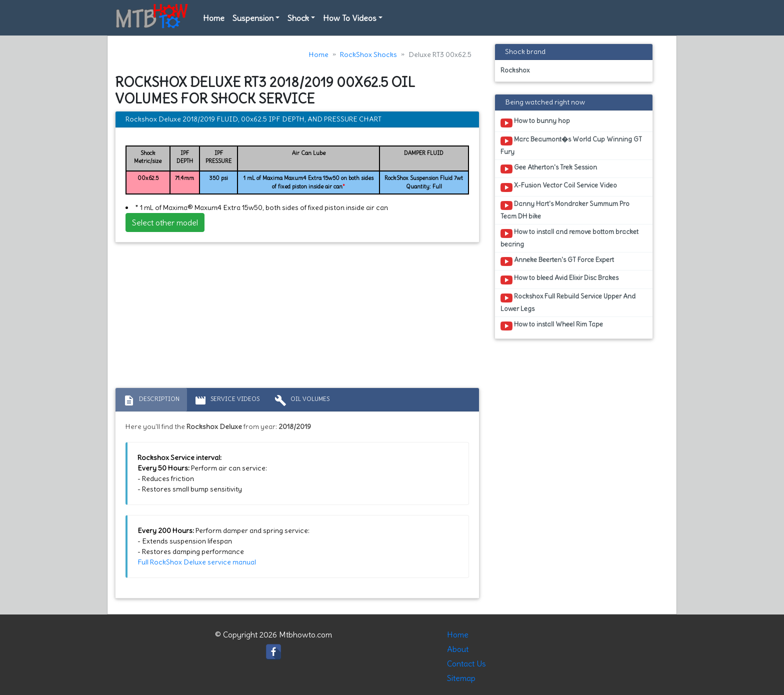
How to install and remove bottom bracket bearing (569, 238)
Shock (298, 18)
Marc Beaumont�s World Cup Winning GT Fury (571, 145)
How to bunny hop (535, 122)
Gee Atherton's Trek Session (549, 169)
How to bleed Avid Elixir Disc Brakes (559, 279)
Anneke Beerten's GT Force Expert (557, 261)
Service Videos (227, 400)
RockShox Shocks (368, 54)
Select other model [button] (165, 222)
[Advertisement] (297, 317)
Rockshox (515, 70)
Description (151, 400)
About (458, 649)
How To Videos (350, 18)
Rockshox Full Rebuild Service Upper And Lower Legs (568, 302)
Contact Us (466, 663)
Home (214, 18)
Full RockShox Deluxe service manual (197, 562)
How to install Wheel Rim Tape (552, 326)
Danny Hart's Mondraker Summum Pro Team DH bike (565, 210)
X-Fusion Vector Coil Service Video (559, 187)
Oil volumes (302, 400)
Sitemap (461, 678)
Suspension (253, 18)
